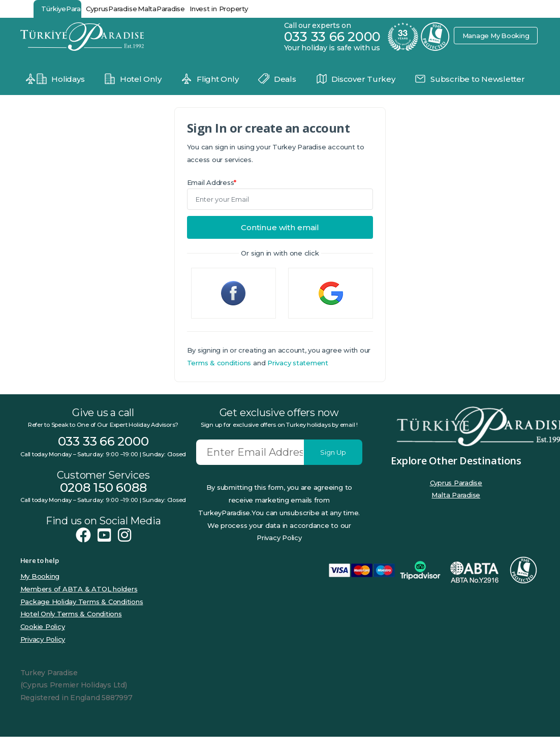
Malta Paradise (456, 495)
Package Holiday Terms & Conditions (82, 602)
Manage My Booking (495, 36)
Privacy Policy (43, 639)
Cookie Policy (43, 626)
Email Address (212, 182)
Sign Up (333, 452)
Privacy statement (298, 363)
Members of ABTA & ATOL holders (79, 589)
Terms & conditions (219, 363)
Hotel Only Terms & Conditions (71, 614)
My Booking (40, 576)
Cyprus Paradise (456, 483)
